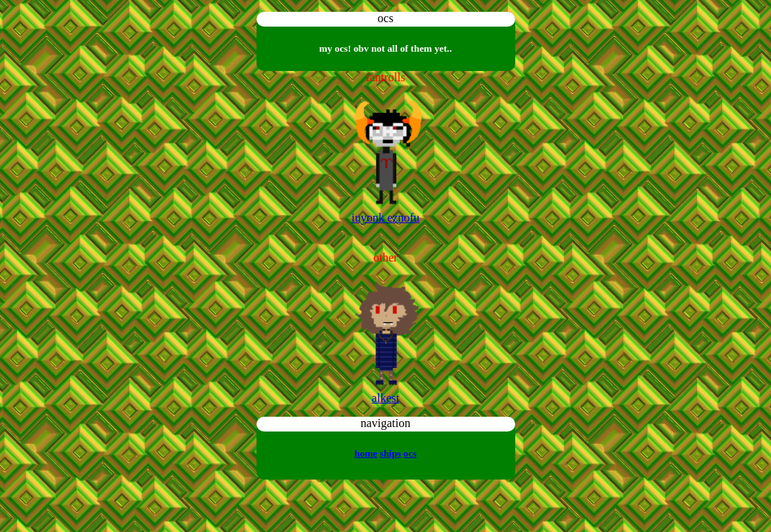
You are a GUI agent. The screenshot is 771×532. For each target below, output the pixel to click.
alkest (385, 398)
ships (391, 453)
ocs (410, 453)
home (366, 453)
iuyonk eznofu (386, 218)
